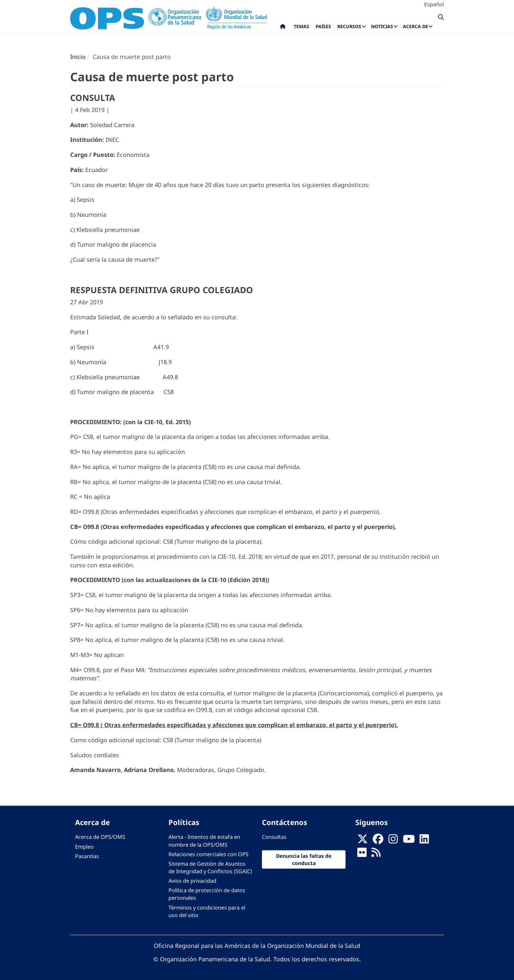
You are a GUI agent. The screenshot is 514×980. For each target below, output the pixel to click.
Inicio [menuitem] (283, 28)
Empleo (84, 847)
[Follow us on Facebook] (378, 841)
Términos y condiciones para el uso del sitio (207, 911)
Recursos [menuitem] (349, 26)
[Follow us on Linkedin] (424, 841)
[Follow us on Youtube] (409, 841)
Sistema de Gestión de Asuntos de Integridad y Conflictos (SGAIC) (210, 867)
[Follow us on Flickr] (362, 854)
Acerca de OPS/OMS (100, 837)
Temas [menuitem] (301, 26)
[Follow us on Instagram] (393, 841)
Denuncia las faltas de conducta (304, 859)
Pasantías (87, 856)
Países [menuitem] (323, 26)
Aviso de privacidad (192, 881)
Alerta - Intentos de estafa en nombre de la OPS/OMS (204, 841)
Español (434, 4)
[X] (363, 841)
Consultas (274, 837)
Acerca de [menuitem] (415, 26)
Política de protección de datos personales (207, 894)
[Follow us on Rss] (376, 854)
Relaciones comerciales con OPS (208, 854)
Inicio (78, 57)
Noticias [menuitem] (382, 26)
